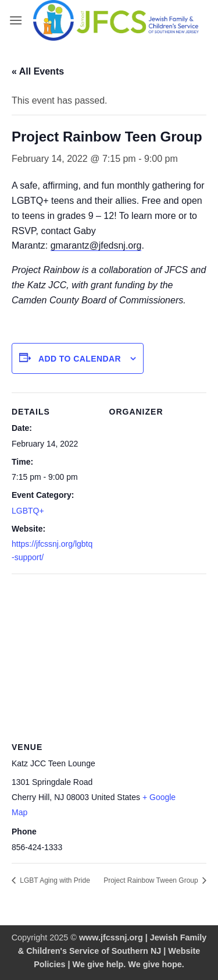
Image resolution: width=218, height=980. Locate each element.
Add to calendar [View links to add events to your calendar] (80, 359)
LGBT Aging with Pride (54, 880)
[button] (16, 20)
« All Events (38, 71)
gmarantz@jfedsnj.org (96, 245)
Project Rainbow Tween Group (152, 880)
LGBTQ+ (28, 511)
